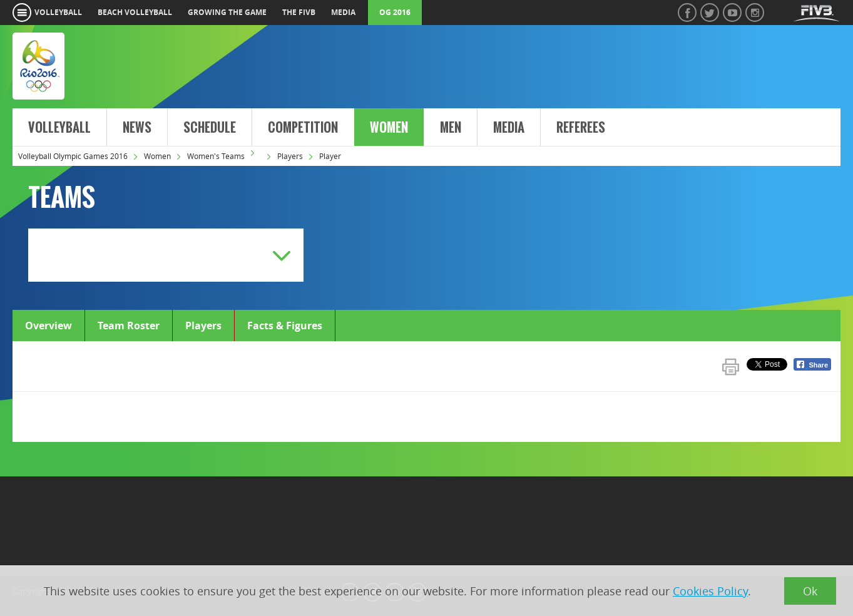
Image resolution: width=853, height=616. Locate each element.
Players (290, 156)
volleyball (58, 12)
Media (509, 128)
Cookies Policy (710, 591)
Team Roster (129, 326)
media (343, 12)
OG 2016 (395, 12)
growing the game (227, 12)
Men (451, 128)
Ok (810, 591)
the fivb (299, 12)
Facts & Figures (285, 326)
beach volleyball (135, 12)
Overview (49, 326)
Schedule (210, 128)
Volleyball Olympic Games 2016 (73, 156)
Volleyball (59, 128)
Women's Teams (216, 156)
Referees (581, 128)
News (137, 128)
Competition (303, 128)
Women (389, 128)
